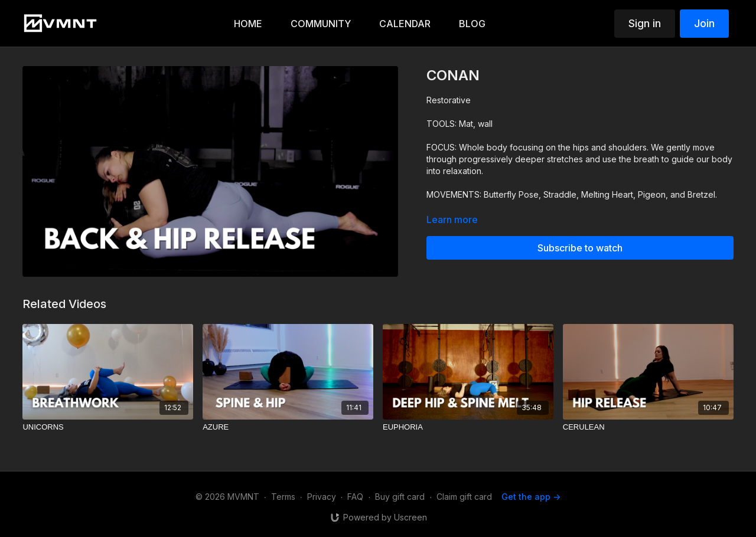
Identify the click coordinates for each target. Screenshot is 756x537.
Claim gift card (464, 497)
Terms (283, 497)
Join (704, 23)
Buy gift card (400, 497)
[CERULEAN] (648, 427)
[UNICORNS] (108, 427)
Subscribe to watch (580, 248)
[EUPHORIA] (468, 427)
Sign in (645, 23)
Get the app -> (531, 497)
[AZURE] (288, 427)
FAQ (355, 497)
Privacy (322, 497)
